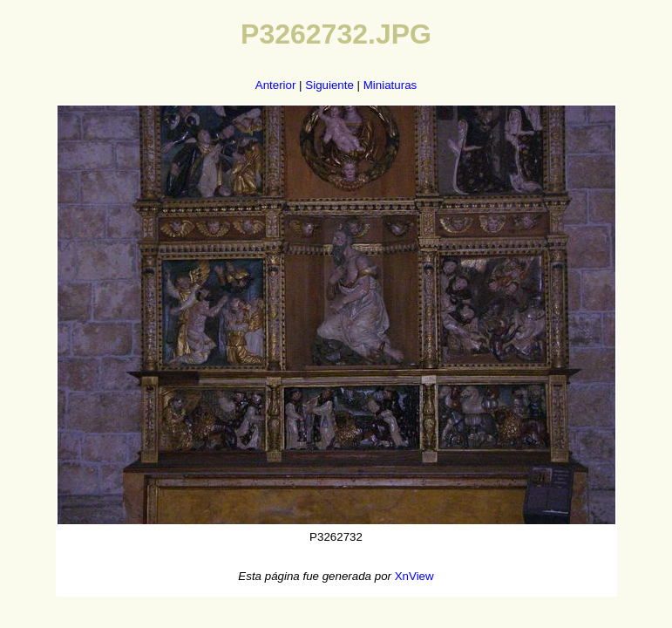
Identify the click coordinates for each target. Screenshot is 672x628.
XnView (414, 576)
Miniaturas (390, 85)
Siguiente (329, 85)
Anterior (276, 85)
